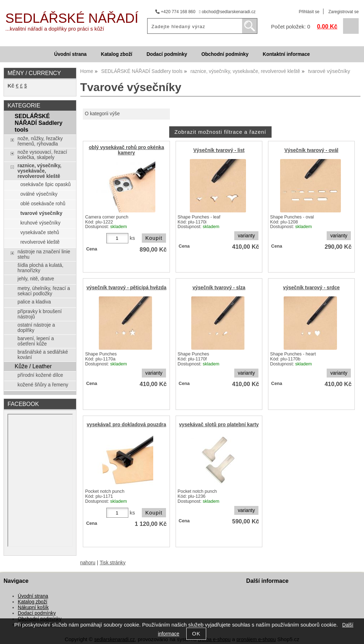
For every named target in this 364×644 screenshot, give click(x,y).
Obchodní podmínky (225, 54)
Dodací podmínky (167, 54)
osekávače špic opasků (45, 184)
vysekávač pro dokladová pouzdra (126, 425)
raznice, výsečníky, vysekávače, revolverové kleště (39, 171)
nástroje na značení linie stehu (44, 254)
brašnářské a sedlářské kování (43, 355)
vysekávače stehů (40, 233)
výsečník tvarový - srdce (311, 288)
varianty (246, 236)
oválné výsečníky (39, 194)
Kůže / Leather (33, 366)
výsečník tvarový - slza (219, 288)
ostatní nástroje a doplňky (36, 328)
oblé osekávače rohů (43, 204)
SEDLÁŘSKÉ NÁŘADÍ (72, 18)
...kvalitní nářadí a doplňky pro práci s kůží (55, 29)
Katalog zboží (117, 54)
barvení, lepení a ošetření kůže (36, 341)
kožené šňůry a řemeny (43, 385)
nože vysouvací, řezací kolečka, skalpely (42, 155)
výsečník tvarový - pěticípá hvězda (126, 288)
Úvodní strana (70, 54)
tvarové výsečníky (41, 213)
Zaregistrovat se (344, 12)
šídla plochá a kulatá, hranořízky (40, 268)
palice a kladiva (34, 302)
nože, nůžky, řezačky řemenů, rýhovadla (40, 141)
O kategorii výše (102, 114)
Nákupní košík (33, 608)
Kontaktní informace (286, 54)
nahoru (88, 563)
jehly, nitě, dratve (36, 279)
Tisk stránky (113, 563)
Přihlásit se (309, 12)
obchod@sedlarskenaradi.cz (227, 12)
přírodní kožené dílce (40, 375)
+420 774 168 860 (175, 12)
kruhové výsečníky (40, 223)
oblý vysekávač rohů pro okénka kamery (127, 150)
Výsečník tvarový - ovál (311, 150)
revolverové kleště (40, 242)
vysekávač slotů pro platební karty (219, 425)
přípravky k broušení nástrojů (39, 314)
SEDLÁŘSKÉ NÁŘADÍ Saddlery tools (38, 123)
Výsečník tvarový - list (219, 150)
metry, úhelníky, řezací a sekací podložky (44, 291)
